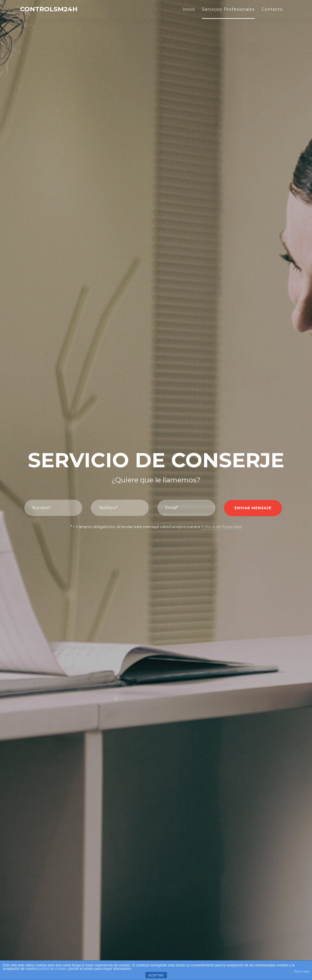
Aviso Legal (302, 971)
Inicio (189, 9)
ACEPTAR (156, 975)
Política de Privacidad (221, 527)
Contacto (272, 9)
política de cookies (52, 969)
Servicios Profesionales (228, 9)
